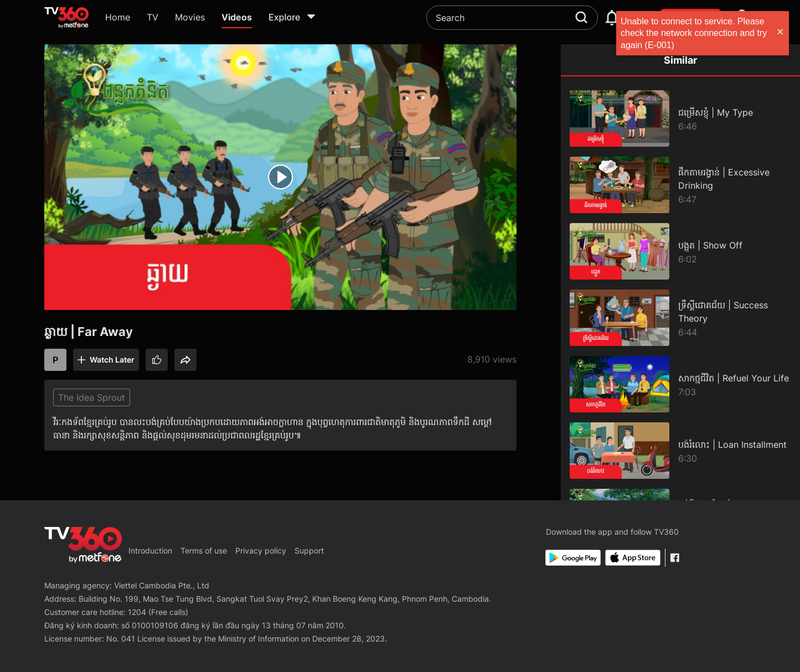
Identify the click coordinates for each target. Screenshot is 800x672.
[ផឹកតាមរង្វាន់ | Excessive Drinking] (680, 185)
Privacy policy (261, 550)
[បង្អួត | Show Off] (680, 251)
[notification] (612, 18)
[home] (66, 18)
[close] (781, 33)
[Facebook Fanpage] (675, 558)
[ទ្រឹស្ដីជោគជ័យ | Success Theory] (680, 318)
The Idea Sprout (92, 397)
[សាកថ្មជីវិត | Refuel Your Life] (680, 384)
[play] (281, 177)
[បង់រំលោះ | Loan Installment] (680, 451)
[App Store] (633, 558)
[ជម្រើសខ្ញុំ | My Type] (680, 118)
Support (309, 550)
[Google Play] (573, 558)
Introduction (150, 550)
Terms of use (204, 550)
